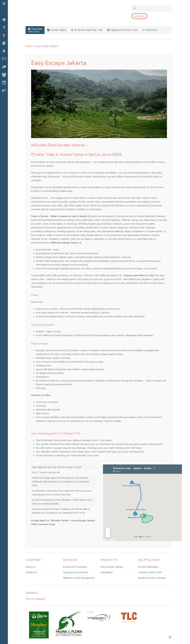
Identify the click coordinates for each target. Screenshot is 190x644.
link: (48, 520)
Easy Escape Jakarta (46, 46)
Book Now (139, 16)
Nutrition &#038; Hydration (152, 578)
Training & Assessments (76, 572)
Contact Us (31, 572)
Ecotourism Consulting (75, 567)
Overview (35, 30)
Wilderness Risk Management (79, 578)
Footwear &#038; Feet (150, 572)
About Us (30, 567)
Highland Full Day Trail (122, 30)
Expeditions (107, 572)
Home (29, 46)
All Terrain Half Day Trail (87, 30)
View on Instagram (35, 599)
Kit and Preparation (148, 567)
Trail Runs (150, 30)
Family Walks (57, 30)
